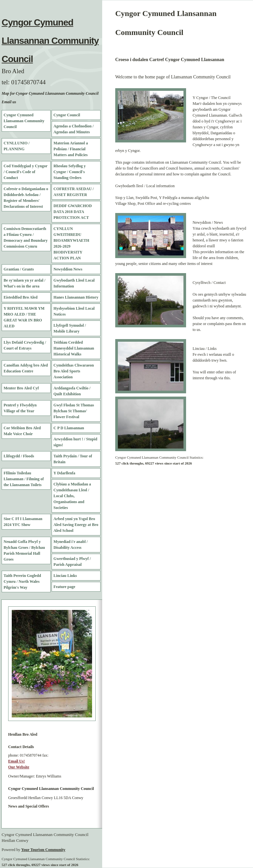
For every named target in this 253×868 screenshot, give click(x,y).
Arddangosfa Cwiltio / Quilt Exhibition (72, 391)
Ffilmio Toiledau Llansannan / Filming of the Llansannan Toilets (24, 479)
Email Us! (16, 761)
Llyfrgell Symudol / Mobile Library (70, 328)
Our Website (19, 767)
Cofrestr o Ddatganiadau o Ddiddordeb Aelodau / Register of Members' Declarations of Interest (26, 198)
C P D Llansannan (69, 428)
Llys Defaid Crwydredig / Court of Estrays (25, 345)
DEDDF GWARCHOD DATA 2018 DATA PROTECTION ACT (73, 212)
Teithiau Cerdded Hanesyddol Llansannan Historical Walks (74, 348)
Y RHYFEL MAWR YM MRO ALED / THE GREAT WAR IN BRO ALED (24, 317)
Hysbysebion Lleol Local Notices (74, 311)
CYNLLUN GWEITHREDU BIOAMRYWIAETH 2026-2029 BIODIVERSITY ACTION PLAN (71, 243)
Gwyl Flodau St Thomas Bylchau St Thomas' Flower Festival (74, 411)
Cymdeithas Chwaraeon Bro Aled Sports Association (74, 371)
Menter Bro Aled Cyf (21, 388)
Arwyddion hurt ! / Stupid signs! (75, 442)
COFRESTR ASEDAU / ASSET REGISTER (74, 192)
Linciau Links (65, 576)
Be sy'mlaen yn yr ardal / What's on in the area (24, 283)
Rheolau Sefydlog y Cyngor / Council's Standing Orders (70, 172)
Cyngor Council (67, 115)
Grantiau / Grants (19, 269)
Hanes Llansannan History (76, 297)
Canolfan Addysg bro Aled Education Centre (26, 368)
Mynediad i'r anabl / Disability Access (71, 545)
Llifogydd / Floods (19, 456)
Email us (9, 102)
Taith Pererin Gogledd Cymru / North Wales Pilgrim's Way (22, 581)
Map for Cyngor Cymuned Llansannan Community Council (50, 93)
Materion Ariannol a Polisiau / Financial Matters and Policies (71, 149)
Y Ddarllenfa (64, 473)
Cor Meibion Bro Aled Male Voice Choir (22, 431)
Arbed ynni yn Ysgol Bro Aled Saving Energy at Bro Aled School (76, 525)
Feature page (64, 587)
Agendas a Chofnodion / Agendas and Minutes (74, 129)
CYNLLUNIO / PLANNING (17, 146)
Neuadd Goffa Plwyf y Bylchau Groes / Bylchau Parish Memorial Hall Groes (24, 550)
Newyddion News (68, 269)
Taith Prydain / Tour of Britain (73, 459)
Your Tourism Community (43, 850)
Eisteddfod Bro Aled (21, 297)
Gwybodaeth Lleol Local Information (74, 283)
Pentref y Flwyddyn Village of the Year (20, 408)
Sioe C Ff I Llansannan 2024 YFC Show (23, 522)
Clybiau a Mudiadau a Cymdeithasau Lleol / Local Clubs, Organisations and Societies (72, 496)
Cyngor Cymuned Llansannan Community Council (50, 41)
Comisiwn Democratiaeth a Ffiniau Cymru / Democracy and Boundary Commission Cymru (26, 237)
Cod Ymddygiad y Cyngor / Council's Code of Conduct (26, 172)
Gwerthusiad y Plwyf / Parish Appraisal (72, 562)
